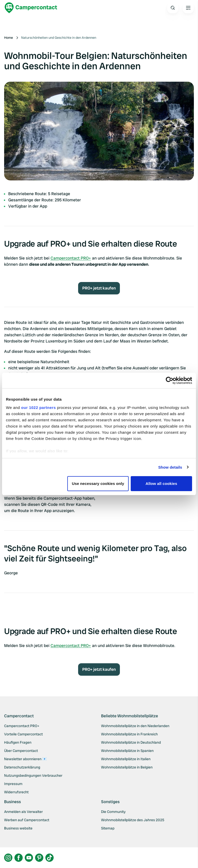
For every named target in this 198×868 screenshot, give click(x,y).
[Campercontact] (31, 8)
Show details (170, 467)
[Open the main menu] (188, 8)
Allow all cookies (162, 484)
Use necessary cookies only (98, 484)
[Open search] (173, 8)
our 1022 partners (38, 408)
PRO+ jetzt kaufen (99, 288)
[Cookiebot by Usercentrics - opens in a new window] (170, 380)
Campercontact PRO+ (71, 258)
